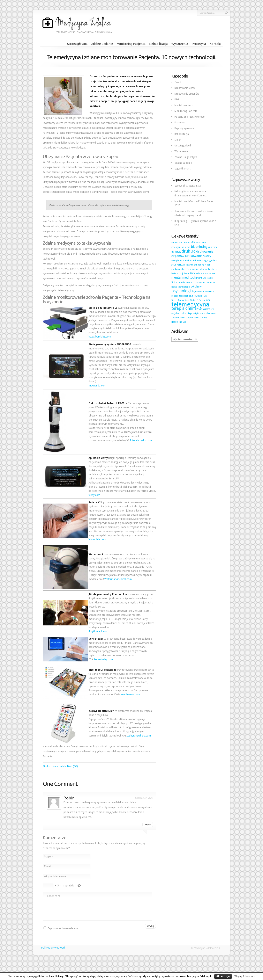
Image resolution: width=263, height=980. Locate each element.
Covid (178, 82)
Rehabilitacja (158, 44)
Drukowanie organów (187, 94)
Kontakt (215, 44)
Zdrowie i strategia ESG (188, 186)
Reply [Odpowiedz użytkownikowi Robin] (148, 824)
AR (193, 242)
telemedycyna (190, 304)
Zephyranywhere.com (139, 736)
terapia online (184, 308)
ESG (177, 100)
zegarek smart (178, 318)
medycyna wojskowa (205, 273)
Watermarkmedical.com (118, 579)
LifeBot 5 (213, 269)
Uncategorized (183, 146)
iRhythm (189, 265)
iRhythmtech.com (98, 631)
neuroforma (209, 282)
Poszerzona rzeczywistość (189, 117)
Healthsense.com (130, 695)
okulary (196, 286)
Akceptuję (223, 976)
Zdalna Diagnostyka (186, 157)
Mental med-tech (184, 105)
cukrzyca (212, 247)
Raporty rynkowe (184, 128)
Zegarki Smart (182, 169)
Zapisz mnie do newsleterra (61, 933)
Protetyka (199, 44)
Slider (178, 140)
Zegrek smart (193, 318)
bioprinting (199, 247)
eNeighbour (178, 260)
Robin (69, 798)
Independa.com (97, 386)
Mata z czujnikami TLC (182, 273)
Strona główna (77, 44)
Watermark (208, 309)
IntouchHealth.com (141, 440)
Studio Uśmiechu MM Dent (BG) (60, 766)
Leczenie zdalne (191, 269)
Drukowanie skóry (198, 256)
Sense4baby (178, 300)
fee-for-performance (195, 260)
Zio (185, 322)
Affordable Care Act (181, 243)
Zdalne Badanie (102, 44)
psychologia (182, 291)
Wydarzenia (180, 44)
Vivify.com (94, 495)
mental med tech (183, 278)
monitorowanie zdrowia (190, 282)
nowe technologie (181, 287)
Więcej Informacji (245, 976)
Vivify (200, 309)
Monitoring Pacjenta (131, 44)
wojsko (175, 313)
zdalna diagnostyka (189, 313)
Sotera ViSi (204, 300)
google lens (211, 260)
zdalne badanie (208, 313)
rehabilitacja (178, 296)
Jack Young (199, 265)
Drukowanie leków (185, 88)
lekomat (204, 269)
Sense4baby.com (103, 659)
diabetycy (176, 252)
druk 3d (189, 251)
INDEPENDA (178, 265)
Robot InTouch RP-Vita (196, 296)
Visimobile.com (97, 539)
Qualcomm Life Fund (204, 292)
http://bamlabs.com (100, 337)
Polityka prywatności (53, 953)
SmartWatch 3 (191, 300)
